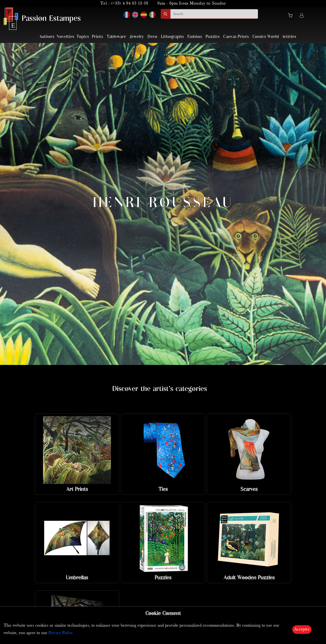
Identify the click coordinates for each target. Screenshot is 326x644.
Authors (47, 37)
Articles (289, 37)
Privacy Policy (61, 633)
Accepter (302, 629)
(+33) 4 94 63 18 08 (130, 4)
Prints (97, 37)
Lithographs (172, 37)
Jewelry (137, 37)
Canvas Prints (236, 37)
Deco (152, 37)
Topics (83, 37)
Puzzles (213, 37)
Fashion (195, 37)
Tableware (116, 37)
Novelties (65, 37)
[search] (214, 14)
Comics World (266, 37)
